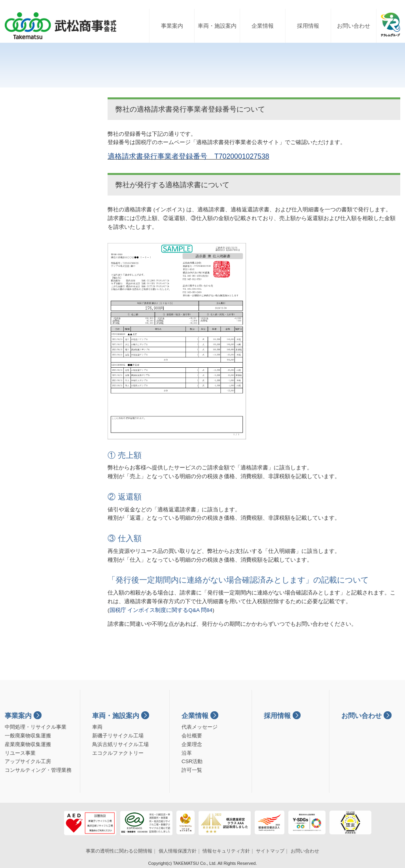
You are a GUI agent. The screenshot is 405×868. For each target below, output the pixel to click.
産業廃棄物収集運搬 (28, 744)
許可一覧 (192, 770)
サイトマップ (270, 851)
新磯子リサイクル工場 (118, 736)
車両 (97, 727)
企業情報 (263, 26)
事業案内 (172, 26)
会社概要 (192, 736)
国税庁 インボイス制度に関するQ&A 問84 (161, 610)
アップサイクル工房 (28, 761)
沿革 (187, 753)
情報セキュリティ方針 (226, 851)
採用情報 (308, 26)
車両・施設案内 (217, 26)
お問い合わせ (354, 26)
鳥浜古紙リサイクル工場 (120, 744)
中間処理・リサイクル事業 (36, 727)
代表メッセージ (200, 727)
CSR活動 (192, 761)
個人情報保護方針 (178, 851)
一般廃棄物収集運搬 (28, 736)
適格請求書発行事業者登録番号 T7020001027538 (188, 156)
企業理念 (192, 744)
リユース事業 (20, 753)
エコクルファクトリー (118, 753)
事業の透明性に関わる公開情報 (119, 851)
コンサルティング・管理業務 (38, 770)
